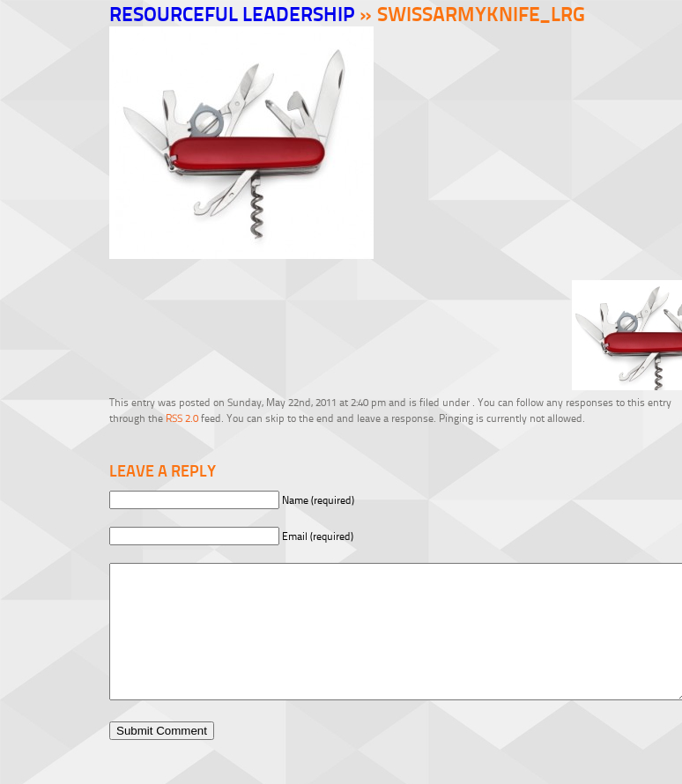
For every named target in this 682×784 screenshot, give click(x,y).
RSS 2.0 (182, 418)
